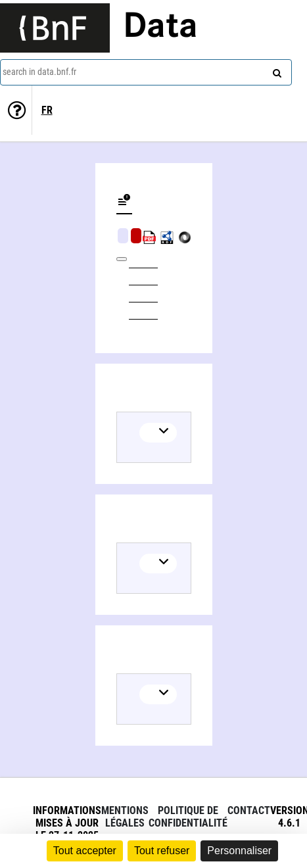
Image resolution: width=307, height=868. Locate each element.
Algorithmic (136, 236)
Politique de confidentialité (188, 817)
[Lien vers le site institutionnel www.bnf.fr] (55, 28)
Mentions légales (125, 817)
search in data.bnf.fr (39, 72)
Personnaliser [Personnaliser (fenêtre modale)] (239, 851)
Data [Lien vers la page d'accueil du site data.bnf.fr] (160, 28)
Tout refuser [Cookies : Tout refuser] (162, 851)
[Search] (275, 70)
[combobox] (146, 72)
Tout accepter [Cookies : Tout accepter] (85, 851)
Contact (249, 810)
